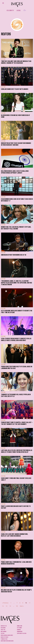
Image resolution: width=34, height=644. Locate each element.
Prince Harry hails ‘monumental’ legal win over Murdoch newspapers (16, 563)
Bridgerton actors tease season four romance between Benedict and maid (16, 144)
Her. (25, 10)
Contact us (4, 626)
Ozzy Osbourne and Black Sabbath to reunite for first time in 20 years (17, 312)
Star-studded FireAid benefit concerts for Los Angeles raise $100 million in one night (16, 340)
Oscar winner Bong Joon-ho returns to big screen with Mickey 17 (17, 200)
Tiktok (2, 633)
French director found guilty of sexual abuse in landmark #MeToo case (17, 368)
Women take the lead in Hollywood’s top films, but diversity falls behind (16, 228)
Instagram (3, 632)
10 (26, 603)
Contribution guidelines (7, 641)
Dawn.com (20, 626)
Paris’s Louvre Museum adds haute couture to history (16, 507)
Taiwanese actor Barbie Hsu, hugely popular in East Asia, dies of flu (16, 395)
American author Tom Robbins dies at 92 (14, 255)
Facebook (3, 628)
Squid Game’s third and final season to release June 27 (16, 479)
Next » (22, 606)
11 (30, 603)
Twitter (3, 630)
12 (3, 606)
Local (19, 10)
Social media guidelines (7, 635)
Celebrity (10, 10)
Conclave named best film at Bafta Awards (15, 89)
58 (17, 606)
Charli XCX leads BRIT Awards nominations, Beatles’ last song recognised (15, 535)
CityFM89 (19, 628)
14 (10, 606)
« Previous (5, 603)
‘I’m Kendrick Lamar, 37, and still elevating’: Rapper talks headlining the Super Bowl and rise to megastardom (17, 283)
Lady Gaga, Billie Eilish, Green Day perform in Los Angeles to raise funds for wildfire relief (17, 451)
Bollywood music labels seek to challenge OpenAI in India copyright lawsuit (15, 172)
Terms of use (4, 639)
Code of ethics (4, 637)
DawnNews (20, 632)
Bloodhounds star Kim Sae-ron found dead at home (16, 116)
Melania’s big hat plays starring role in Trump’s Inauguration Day (16, 591)
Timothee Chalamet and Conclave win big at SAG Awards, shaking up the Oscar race (16, 62)
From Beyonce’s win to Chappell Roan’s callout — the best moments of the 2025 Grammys (17, 423)
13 (7, 606)
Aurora (19, 630)
